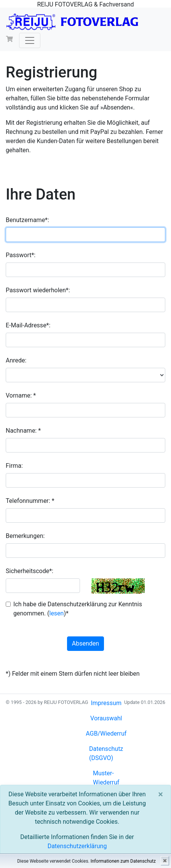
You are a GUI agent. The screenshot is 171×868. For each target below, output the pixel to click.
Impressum (106, 703)
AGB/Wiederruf (106, 734)
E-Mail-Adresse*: (28, 325)
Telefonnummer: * (30, 501)
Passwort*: (21, 255)
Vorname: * (21, 395)
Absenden (85, 643)
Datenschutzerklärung (77, 846)
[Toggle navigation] (30, 40)
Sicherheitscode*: (30, 571)
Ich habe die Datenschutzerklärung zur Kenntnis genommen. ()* (78, 609)
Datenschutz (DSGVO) (106, 753)
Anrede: (16, 360)
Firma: (14, 466)
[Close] (161, 794)
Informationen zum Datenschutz (123, 861)
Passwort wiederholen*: (38, 290)
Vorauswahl (106, 718)
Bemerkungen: (25, 536)
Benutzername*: (27, 220)
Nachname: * (23, 431)
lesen (56, 613)
